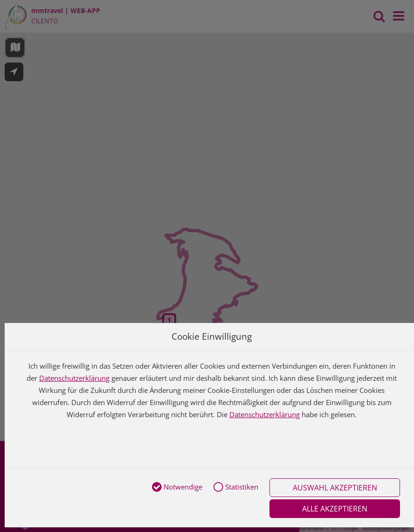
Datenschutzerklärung (74, 378)
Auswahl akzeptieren (335, 488)
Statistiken (236, 488)
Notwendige (177, 488)
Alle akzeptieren (335, 509)
